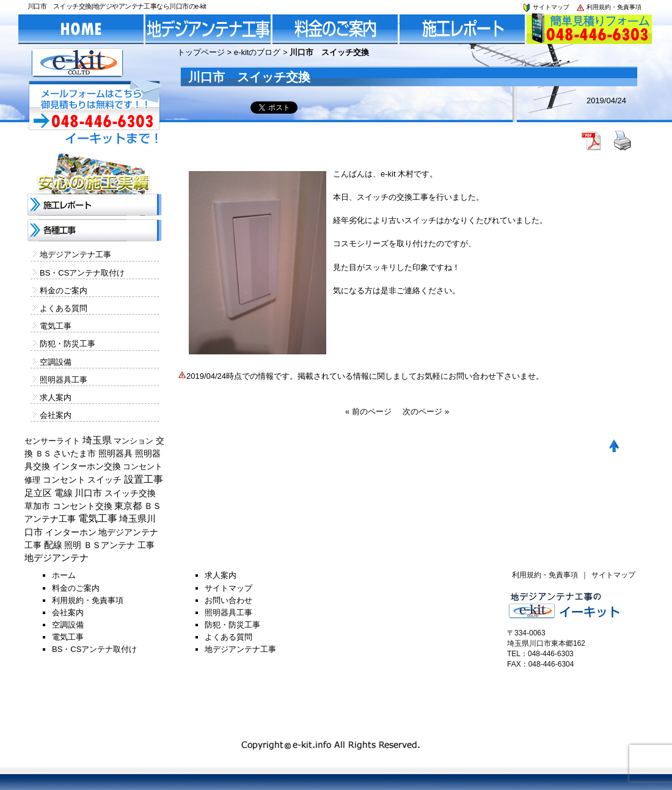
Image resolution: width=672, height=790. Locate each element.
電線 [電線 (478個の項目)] (64, 493)
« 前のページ (368, 411)
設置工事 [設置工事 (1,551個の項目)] (144, 479)
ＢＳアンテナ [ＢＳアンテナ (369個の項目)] (109, 545)
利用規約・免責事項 (608, 7)
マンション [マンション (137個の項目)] (133, 441)
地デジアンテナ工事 (75, 254)
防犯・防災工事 (68, 344)
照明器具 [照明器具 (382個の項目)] (115, 453)
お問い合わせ (228, 600)
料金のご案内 (64, 291)
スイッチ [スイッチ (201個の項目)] (104, 480)
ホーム (64, 575)
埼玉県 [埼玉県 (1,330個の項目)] (97, 440)
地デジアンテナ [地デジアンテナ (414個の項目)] (57, 558)
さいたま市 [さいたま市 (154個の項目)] (75, 454)
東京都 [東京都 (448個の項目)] (128, 506)
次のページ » (426, 411)
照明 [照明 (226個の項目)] (73, 545)
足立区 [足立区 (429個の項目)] (38, 493)
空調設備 (56, 362)
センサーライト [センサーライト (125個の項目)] (52, 441)
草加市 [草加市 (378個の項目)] (37, 506)
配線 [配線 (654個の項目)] (53, 545)
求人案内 (56, 397)
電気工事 (56, 326)
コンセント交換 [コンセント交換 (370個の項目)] (82, 506)
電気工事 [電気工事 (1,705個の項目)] (98, 518)
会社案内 (56, 415)
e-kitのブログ (257, 52)
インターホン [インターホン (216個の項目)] (71, 532)
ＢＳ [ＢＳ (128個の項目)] (43, 454)
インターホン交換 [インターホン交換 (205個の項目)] (87, 466)
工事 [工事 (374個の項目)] (146, 545)
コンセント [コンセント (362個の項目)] (64, 480)
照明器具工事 (64, 380)
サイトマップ (546, 7)
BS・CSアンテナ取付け (82, 273)
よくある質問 (64, 308)
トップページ (201, 52)
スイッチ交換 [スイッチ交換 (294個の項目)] (130, 493)
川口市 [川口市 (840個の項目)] (88, 493)
